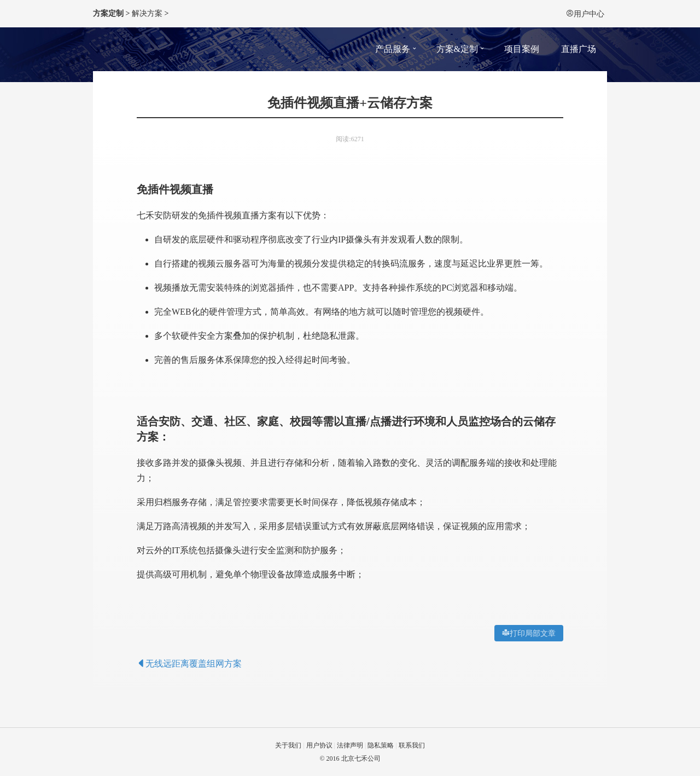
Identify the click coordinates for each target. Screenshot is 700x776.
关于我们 (288, 745)
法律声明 (350, 745)
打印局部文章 (533, 633)
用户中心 (585, 14)
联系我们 (412, 745)
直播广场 (579, 49)
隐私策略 (381, 745)
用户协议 (319, 745)
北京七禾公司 (361, 758)
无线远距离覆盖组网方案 (189, 664)
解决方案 (147, 13)
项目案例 (522, 49)
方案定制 (108, 13)
